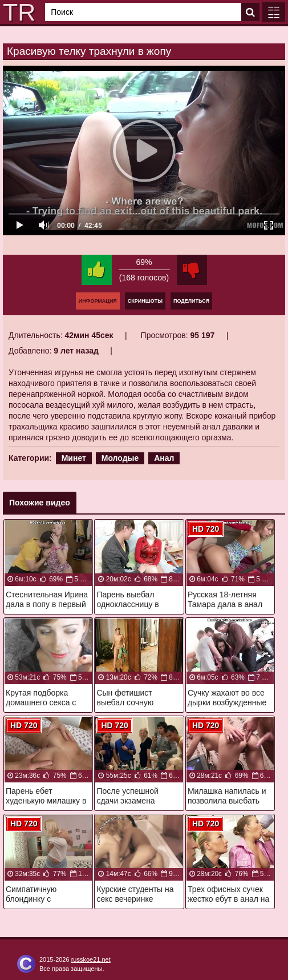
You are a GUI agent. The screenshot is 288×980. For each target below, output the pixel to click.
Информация (98, 301)
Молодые (120, 458)
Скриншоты (145, 301)
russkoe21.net (91, 959)
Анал (164, 458)
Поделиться (191, 301)
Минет (74, 458)
